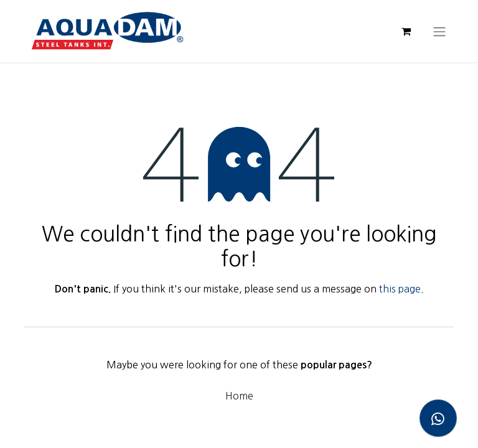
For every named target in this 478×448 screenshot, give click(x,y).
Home (239, 396)
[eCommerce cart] (406, 31)
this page (400, 289)
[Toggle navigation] (439, 31)
